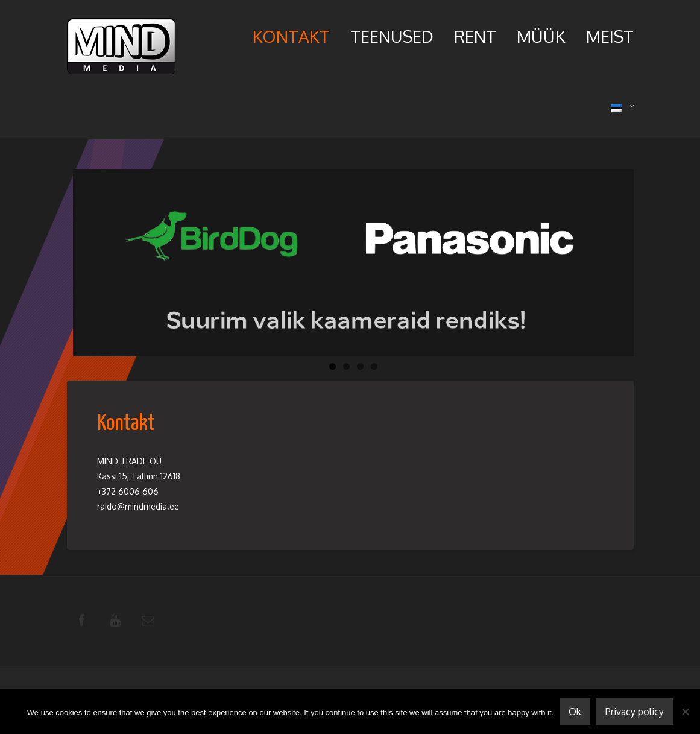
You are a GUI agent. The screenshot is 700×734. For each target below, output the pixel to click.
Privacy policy (635, 712)
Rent (475, 36)
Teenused (392, 36)
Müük (541, 36)
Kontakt (291, 36)
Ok (575, 712)
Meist (610, 36)
